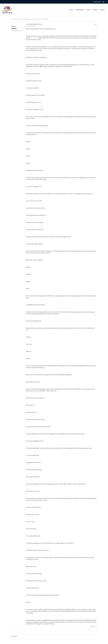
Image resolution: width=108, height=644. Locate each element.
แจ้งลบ (95, 24)
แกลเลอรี (88, 10)
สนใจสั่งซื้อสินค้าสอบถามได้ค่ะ (29, 19)
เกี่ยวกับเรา (95, 10)
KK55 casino (34, 38)
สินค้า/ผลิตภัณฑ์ (80, 10)
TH (104, 2)
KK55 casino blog (43, 19)
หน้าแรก (71, 10)
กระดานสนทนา (15, 19)
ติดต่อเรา (103, 10)
